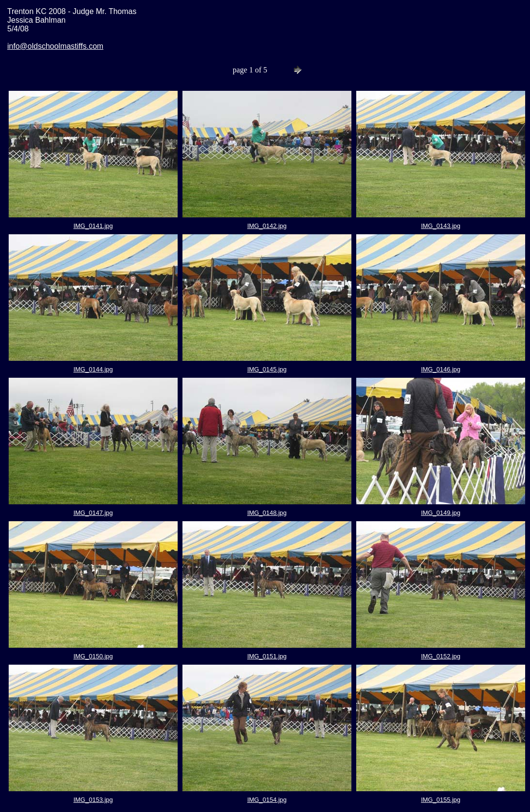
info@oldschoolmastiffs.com (55, 46)
